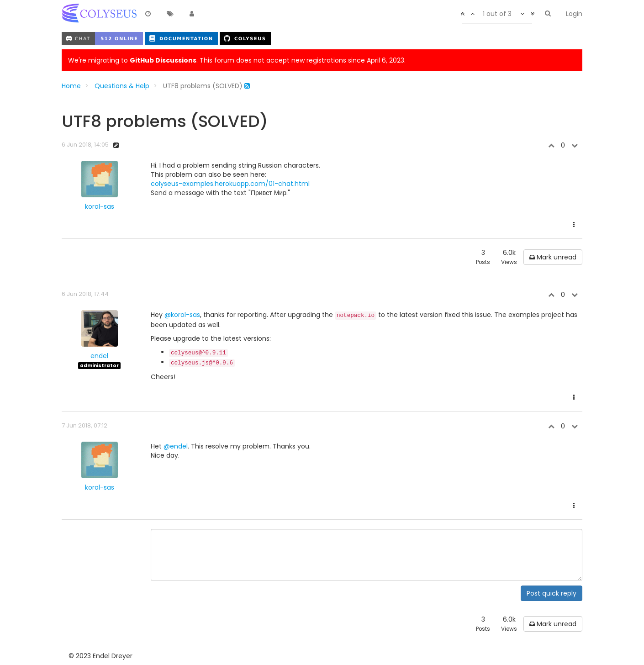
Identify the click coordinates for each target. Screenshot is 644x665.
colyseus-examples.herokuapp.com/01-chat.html (230, 184)
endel (99, 356)
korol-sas (100, 206)
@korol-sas (182, 315)
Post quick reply (552, 593)
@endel (176, 446)
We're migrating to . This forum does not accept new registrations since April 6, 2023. (237, 60)
